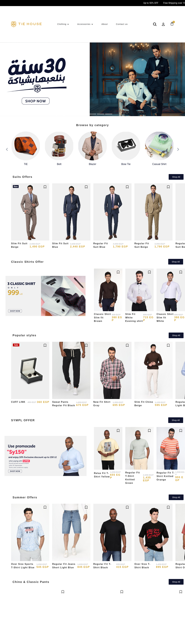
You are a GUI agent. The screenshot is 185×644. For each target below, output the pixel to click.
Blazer (93, 164)
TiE (26, 164)
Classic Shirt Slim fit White (165, 318)
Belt (59, 164)
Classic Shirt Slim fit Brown (102, 318)
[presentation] (7, 150)
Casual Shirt (159, 164)
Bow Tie (126, 164)
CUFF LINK (18, 402)
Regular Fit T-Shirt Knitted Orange (166, 476)
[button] (76, 114)
